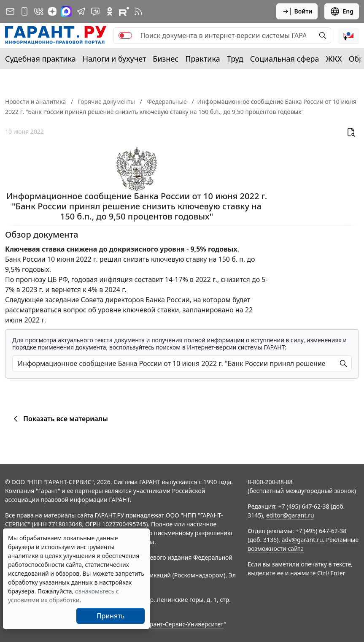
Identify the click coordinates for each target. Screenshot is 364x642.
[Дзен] (52, 11)
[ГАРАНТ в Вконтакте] (39, 11)
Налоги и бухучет (115, 59)
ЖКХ (334, 59)
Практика (202, 59)
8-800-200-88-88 (270, 482)
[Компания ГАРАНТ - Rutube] (124, 11)
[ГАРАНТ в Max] (66, 11)
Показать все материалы (59, 419)
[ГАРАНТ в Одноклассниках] (110, 11)
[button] (348, 35)
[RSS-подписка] (138, 11)
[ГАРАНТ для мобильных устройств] (24, 11)
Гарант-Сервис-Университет (184, 624)
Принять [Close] (111, 616)
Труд (235, 59)
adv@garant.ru (302, 540)
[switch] (125, 35)
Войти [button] (297, 11)
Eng (342, 11)
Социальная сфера (285, 59)
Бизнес (166, 59)
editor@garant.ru (290, 515)
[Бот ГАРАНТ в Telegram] (95, 11)
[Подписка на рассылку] (10, 11)
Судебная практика (40, 59)
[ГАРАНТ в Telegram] (81, 11)
